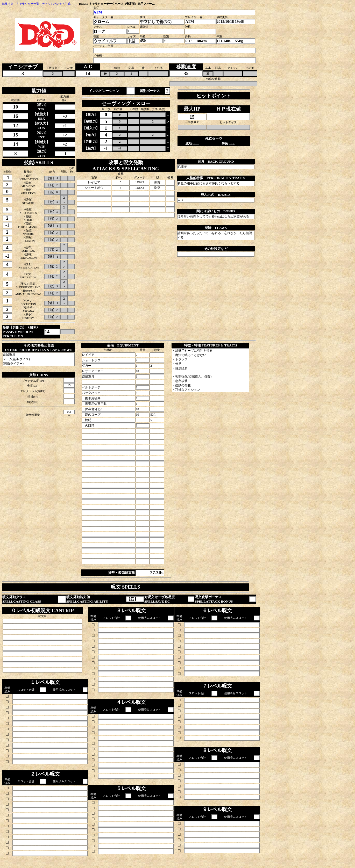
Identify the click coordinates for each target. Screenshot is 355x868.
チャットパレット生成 (56, 4)
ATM (98, 12)
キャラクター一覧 (28, 4)
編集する (8, 4)
